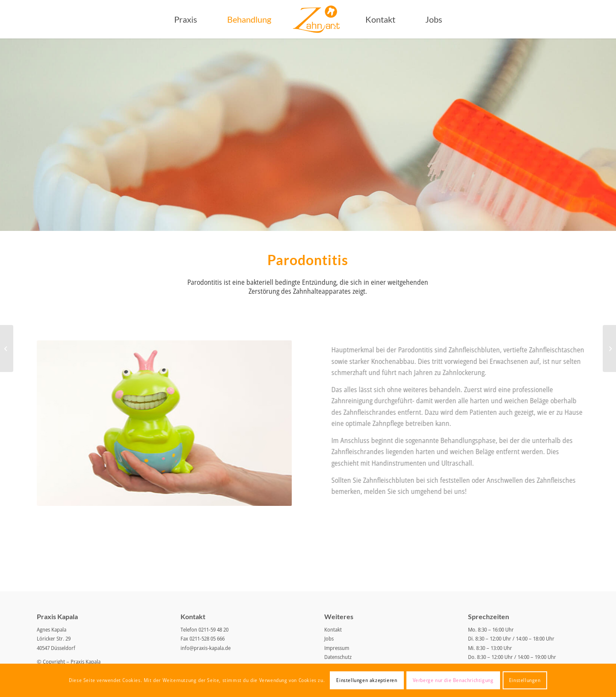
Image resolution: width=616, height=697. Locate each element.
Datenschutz (338, 657)
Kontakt (333, 629)
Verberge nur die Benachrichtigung (453, 680)
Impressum (337, 648)
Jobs (329, 638)
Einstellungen (525, 680)
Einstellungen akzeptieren (367, 680)
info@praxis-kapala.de (206, 648)
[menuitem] (186, 19)
